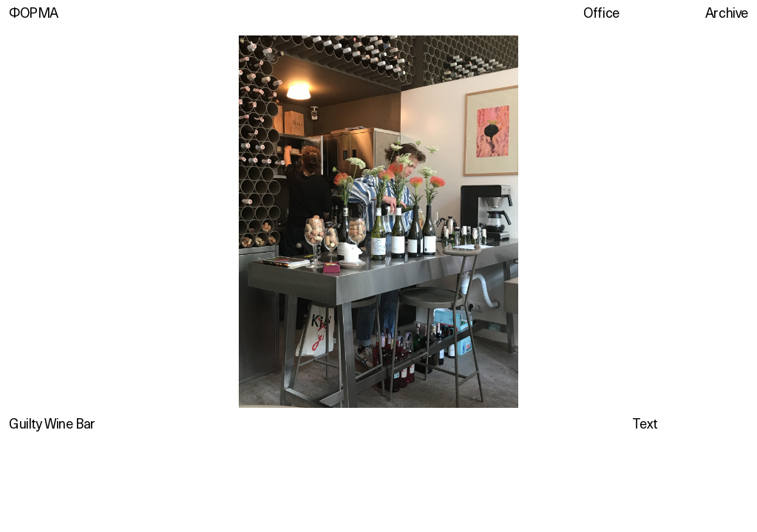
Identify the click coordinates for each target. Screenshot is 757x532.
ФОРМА (34, 13)
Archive (727, 13)
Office (601, 13)
